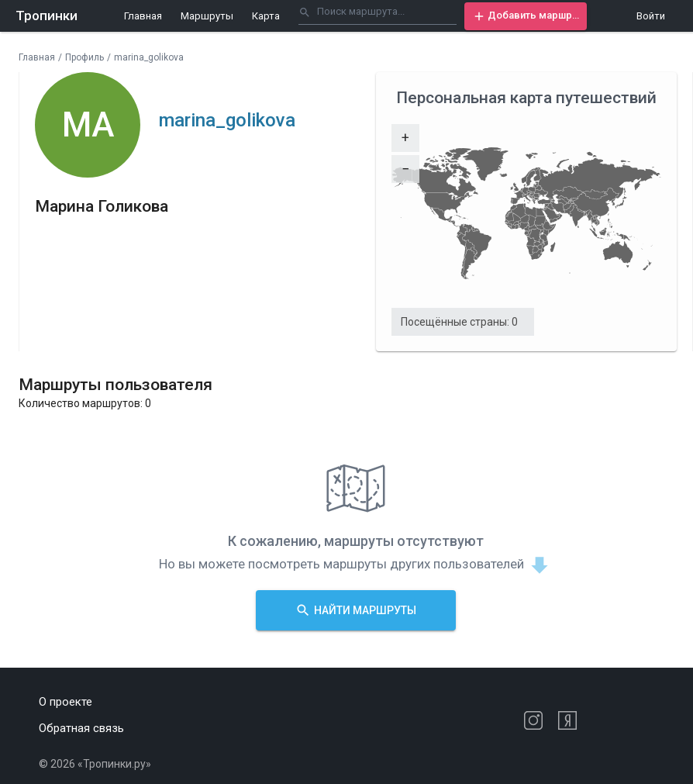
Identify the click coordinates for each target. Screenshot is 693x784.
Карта (266, 16)
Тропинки (47, 16)
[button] (526, 16)
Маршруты (207, 16)
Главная (143, 16)
